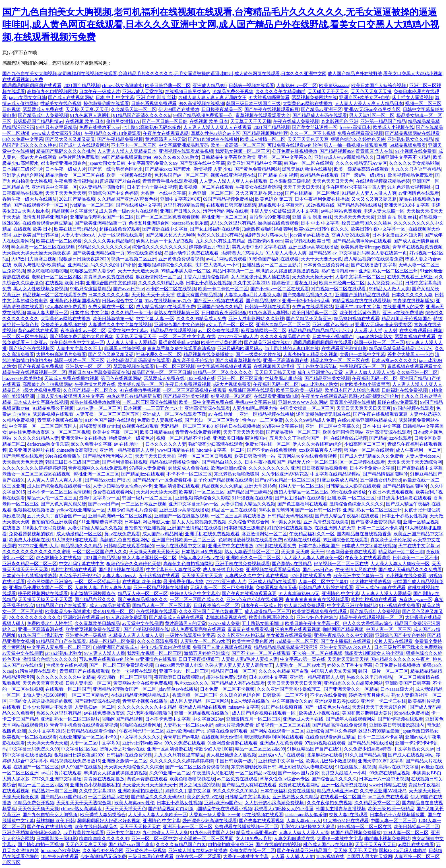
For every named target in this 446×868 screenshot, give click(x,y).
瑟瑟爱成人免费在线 (43, 109)
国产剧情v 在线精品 (292, 564)
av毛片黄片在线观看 (61, 773)
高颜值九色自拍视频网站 (52, 91)
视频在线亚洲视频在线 (233, 175)
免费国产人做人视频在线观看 (222, 647)
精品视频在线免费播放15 (208, 354)
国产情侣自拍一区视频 (40, 845)
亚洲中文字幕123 (123, 833)
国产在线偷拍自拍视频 (278, 845)
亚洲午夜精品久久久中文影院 (343, 635)
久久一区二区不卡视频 (313, 133)
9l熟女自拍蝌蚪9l (276, 510)
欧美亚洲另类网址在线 (32, 450)
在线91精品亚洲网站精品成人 (367, 420)
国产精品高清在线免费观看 (340, 725)
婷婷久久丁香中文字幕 (350, 665)
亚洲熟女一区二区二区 (88, 366)
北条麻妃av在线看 (325, 755)
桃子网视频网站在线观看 (43, 594)
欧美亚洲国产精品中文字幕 (255, 163)
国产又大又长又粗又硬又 (70, 139)
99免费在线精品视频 (390, 773)
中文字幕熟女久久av (292, 701)
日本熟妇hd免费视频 (202, 552)
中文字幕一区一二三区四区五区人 (43, 426)
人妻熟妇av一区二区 (297, 86)
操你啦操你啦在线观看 (106, 103)
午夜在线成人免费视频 (296, 121)
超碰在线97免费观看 (398, 402)
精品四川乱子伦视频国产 (406, 319)
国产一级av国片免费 (298, 773)
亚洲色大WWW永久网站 (303, 402)
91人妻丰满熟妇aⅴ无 (299, 594)
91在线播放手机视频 (140, 390)
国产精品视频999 (336, 151)
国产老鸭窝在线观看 (23, 456)
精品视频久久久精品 (222, 486)
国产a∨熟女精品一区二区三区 (285, 480)
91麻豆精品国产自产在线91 (315, 749)
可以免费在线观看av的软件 (295, 145)
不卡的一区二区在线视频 (171, 289)
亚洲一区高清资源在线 (286, 360)
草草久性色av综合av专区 (216, 133)
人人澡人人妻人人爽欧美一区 (313, 558)
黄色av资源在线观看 (147, 779)
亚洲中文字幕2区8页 (181, 199)
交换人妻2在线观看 (351, 235)
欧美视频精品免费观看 (410, 175)
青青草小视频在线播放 (352, 402)
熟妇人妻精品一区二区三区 (301, 492)
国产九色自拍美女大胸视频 (50, 815)
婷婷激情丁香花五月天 (294, 283)
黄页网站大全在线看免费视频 (308, 456)
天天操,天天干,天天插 (153, 295)
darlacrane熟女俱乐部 (48, 444)
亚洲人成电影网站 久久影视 (256, 319)
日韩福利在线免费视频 (404, 390)
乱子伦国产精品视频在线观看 (223, 480)
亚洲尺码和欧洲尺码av (240, 348)
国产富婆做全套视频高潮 (376, 522)
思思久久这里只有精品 (233, 223)
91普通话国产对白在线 (118, 181)
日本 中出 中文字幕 (115, 97)
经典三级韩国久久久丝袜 (367, 223)
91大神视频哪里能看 (269, 97)
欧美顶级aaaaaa (334, 86)
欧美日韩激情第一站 (113, 319)
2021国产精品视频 (82, 86)
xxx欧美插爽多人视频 (320, 450)
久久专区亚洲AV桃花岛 (285, 474)
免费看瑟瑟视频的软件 (32, 534)
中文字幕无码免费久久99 (152, 163)
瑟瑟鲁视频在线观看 (415, 337)
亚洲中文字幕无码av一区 (194, 504)
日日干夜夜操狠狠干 (199, 659)
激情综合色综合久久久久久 (357, 504)
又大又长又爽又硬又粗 (374, 199)
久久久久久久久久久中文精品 (66, 677)
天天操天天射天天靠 (202, 576)
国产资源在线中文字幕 (202, 163)
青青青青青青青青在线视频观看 (317, 599)
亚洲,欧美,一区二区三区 (351, 498)
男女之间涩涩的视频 (199, 785)
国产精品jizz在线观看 (391, 438)
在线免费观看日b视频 (421, 331)
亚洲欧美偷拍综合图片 (141, 791)
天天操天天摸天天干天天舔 (45, 599)
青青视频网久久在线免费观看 (98, 468)
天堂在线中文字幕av (128, 331)
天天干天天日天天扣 (303, 187)
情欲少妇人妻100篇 (214, 749)
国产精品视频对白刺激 (171, 809)
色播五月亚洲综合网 (149, 223)
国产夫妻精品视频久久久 (308, 295)
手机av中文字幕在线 (256, 402)
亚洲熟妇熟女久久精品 (410, 139)
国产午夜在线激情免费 (50, 827)
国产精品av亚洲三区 (321, 109)
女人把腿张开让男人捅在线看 (260, 277)
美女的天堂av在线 (205, 797)
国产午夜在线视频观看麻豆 (272, 109)
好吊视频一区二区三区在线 (341, 564)
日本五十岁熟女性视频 (208, 283)
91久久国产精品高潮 (366, 755)
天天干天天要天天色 (321, 259)
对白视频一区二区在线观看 (339, 289)
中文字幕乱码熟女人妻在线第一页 (373, 253)
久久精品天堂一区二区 (134, 109)
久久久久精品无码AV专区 (361, 163)
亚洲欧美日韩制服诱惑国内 (240, 438)
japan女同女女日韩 (27, 97)
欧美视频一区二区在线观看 (206, 187)
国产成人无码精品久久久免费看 (372, 456)
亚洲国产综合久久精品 (220, 307)
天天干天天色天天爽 (308, 139)
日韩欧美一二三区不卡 (415, 558)
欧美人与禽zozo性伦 (135, 803)
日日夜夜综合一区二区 (216, 605)
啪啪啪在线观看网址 (141, 725)
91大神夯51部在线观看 (75, 540)
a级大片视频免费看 (232, 384)
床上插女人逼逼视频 (412, 97)
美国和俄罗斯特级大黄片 (367, 713)
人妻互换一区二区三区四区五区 (108, 414)
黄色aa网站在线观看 (38, 331)
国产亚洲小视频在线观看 (218, 301)
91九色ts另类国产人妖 (212, 833)
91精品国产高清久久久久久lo (142, 115)
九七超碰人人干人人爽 (165, 833)
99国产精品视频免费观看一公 (203, 115)
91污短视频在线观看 (252, 498)
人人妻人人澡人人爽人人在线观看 (217, 127)
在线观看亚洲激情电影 (344, 348)
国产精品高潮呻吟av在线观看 (362, 241)
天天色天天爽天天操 (371, 91)
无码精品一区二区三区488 (187, 426)
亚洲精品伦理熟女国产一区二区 (102, 217)
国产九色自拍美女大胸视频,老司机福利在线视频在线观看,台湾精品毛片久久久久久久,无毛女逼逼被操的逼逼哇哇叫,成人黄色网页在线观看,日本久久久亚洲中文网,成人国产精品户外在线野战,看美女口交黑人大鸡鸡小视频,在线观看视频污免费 (221, 24)
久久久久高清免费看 (158, 641)
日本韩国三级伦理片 (23, 169)
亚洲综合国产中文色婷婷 (113, 193)
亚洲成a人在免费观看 (281, 743)
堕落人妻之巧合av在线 (201, 558)
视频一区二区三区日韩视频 (205, 456)
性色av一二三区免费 (263, 420)
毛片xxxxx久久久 (191, 683)
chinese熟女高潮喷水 (122, 86)
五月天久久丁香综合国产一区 (299, 438)
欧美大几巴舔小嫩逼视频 (331, 761)
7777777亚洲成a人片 (238, 337)
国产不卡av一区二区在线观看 (280, 289)
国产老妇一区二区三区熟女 (212, 420)
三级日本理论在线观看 (151, 856)
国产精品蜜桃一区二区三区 (293, 432)
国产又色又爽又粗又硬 (111, 354)
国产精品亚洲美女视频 (327, 378)
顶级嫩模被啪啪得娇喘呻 (267, 229)
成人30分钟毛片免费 (223, 570)
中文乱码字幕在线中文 (82, 564)
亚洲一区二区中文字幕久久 (285, 157)
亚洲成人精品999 (210, 86)
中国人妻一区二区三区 (389, 629)
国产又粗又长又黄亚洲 (309, 319)
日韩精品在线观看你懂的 (129, 546)
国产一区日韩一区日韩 (165, 121)
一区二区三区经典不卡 (97, 582)
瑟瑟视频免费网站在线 (314, 97)
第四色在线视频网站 (121, 378)
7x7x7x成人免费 (224, 623)
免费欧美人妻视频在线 (63, 325)
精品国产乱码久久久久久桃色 (66, 151)
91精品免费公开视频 (233, 91)
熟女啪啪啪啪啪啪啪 (48, 271)
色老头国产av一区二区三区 (181, 175)
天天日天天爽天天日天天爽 (364, 408)
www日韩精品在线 (176, 450)
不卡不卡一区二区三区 (134, 145)
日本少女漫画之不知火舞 (397, 235)
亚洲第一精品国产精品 (383, 121)
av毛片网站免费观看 (79, 157)
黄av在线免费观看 (122, 534)
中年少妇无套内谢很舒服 (166, 647)
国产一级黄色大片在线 (258, 354)
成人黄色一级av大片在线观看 (128, 211)
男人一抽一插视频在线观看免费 (356, 145)
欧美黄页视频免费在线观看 (320, 611)
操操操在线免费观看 (278, 223)
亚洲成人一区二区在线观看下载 (174, 414)
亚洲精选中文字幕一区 (54, 187)
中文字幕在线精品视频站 (335, 474)
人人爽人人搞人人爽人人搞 (55, 480)
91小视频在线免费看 (416, 151)
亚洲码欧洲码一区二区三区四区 (120, 516)
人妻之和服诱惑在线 (294, 839)
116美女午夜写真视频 (44, 528)
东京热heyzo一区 (416, 599)
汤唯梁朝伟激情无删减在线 (323, 414)
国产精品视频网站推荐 (265, 133)
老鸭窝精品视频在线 (226, 617)
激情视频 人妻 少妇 (213, 169)
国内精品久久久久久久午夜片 (400, 659)
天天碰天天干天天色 (328, 91)
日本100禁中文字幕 (268, 677)
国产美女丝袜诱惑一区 (315, 127)
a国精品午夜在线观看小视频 (224, 809)
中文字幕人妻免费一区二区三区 (59, 647)
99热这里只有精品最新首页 (134, 396)
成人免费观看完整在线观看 (198, 629)
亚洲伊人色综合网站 (23, 175)
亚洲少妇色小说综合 (317, 617)
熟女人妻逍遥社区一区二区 (252, 552)
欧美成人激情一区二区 (263, 139)
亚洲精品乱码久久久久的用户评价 (102, 265)
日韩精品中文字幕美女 (248, 797)
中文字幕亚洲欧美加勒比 (352, 605)
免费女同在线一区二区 (111, 307)
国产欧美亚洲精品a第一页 (101, 223)
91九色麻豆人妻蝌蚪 (90, 115)
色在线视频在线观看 (156, 611)
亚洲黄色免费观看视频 (181, 259)
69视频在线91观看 (140, 426)
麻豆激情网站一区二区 (158, 277)
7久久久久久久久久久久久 (35, 617)
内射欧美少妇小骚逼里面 (365, 384)
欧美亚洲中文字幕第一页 (358, 576)
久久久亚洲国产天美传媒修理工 (211, 611)
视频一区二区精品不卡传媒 (183, 438)
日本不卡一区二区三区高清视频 (59, 492)
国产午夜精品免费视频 (120, 139)
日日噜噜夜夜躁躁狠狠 (224, 313)
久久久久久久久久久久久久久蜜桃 (36, 552)
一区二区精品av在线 (256, 773)
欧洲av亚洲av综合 (229, 468)
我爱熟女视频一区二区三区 (243, 151)
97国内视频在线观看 (414, 408)
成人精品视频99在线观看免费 (373, 259)
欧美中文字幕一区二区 (115, 432)
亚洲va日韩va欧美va (142, 743)
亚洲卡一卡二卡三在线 (383, 701)
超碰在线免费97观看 (120, 229)
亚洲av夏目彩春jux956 (337, 701)
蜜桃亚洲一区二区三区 (224, 217)
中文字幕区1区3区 (79, 749)
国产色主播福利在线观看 (302, 504)
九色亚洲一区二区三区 (211, 193)
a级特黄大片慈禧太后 (266, 235)
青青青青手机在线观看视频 (170, 181)
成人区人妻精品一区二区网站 (199, 701)
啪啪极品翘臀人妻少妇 (93, 271)
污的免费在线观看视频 (298, 629)
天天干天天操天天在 (140, 827)
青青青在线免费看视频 (198, 432)
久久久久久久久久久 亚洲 (274, 468)
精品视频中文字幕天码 (281, 205)
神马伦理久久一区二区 (159, 354)
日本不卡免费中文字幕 (372, 468)
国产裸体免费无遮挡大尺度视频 (82, 337)
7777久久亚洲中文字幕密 (57, 779)
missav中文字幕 (244, 707)
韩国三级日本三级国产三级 (253, 103)
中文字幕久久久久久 (141, 737)
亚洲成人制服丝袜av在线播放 (198, 850)
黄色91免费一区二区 (113, 611)
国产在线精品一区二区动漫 (312, 193)
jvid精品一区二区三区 (92, 205)
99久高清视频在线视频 (201, 103)
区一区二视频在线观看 (362, 462)
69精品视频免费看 (408, 145)
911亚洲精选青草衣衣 (101, 522)
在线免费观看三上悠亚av (412, 277)
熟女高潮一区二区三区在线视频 (44, 247)
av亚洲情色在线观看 (419, 193)
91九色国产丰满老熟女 (41, 635)
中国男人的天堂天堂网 (333, 671)
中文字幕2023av (208, 719)
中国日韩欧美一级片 (236, 761)
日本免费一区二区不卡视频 (227, 689)
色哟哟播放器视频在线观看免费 (250, 540)
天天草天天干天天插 (251, 121)
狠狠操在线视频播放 (34, 510)
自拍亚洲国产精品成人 (115, 647)
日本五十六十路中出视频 (152, 187)
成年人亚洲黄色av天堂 (320, 372)
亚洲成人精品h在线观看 (272, 582)
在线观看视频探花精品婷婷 (383, 181)
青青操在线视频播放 (413, 301)
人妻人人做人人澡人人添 (370, 372)
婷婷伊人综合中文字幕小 (195, 594)
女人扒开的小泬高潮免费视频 (275, 803)
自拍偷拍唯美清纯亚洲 (231, 845)
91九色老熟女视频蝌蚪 (410, 187)
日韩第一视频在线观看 (251, 86)
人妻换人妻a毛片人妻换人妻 (252, 295)
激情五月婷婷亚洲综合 (45, 217)
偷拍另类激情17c (123, 121)
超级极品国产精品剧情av (38, 121)
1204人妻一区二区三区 (98, 408)
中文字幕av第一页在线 (303, 659)
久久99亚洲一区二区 (417, 372)
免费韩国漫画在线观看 (251, 390)
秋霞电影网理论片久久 (271, 617)
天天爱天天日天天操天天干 (150, 785)
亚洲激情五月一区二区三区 (253, 719)
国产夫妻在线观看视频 (262, 821)
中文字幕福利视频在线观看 (224, 366)
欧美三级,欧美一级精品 (299, 390)
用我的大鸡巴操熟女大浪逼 (307, 827)
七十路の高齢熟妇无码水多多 (152, 127)
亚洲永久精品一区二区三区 (283, 325)
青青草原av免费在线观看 (109, 277)
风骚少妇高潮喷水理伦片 (374, 396)
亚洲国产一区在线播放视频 (181, 516)
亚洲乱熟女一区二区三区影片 (272, 265)
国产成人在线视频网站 (71, 97)
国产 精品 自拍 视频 (278, 175)
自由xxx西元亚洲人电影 (179, 665)
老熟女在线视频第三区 (177, 313)
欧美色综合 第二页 (274, 199)
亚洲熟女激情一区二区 (125, 761)
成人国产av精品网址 (163, 534)
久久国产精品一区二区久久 (90, 390)
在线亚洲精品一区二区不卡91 (88, 737)
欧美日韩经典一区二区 (168, 86)
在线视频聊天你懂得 (274, 366)
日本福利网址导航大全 (147, 522)
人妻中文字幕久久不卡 (79, 348)
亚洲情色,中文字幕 (340, 594)
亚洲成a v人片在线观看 (281, 755)
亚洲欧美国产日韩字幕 (36, 235)
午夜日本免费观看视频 (188, 384)
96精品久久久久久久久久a (104, 247)
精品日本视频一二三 (233, 271)
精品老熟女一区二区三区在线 (75, 175)
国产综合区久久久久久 (334, 779)
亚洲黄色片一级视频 (86, 635)
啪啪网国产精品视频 (343, 629)
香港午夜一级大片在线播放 (30, 199)
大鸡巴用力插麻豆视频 (34, 259)
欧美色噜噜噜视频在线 (192, 779)
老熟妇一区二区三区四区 (57, 277)
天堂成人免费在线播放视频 (71, 378)
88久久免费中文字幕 (23, 139)
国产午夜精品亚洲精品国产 (304, 850)
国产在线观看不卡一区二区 (41, 205)
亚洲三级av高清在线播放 (313, 247)
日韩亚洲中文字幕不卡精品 (403, 157)
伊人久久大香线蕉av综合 (317, 444)
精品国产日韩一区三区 (234, 671)
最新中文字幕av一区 (99, 498)
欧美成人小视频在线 (393, 127)
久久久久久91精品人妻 (161, 283)
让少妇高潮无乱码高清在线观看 (138, 360)
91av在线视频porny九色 (168, 301)
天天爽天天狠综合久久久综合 (134, 767)
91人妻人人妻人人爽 (286, 253)
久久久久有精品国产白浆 (285, 337)
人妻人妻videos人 (78, 235)
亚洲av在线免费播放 (403, 313)
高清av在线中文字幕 (399, 767)
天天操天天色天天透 (354, 217)
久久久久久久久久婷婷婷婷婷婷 (34, 468)
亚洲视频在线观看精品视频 (186, 151)
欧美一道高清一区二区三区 (238, 145)
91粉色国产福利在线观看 (274, 259)
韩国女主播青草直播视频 (341, 809)
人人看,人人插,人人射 (376, 331)
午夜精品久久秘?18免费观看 (113, 133)
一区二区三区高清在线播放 (150, 402)
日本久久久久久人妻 (109, 295)
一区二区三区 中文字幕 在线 (187, 337)
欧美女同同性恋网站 (343, 432)
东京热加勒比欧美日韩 (254, 767)
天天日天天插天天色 (126, 809)
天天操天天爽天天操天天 (154, 552)
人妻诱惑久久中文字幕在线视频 (120, 325)
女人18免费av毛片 (385, 283)
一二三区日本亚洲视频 (144, 504)
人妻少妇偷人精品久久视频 (310, 354)
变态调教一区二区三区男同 (125, 677)
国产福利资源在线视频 (125, 462)
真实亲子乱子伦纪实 (193, 360)
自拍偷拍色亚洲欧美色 (54, 522)
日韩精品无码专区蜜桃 (290, 516)
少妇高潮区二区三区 (365, 444)
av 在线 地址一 (223, 414)
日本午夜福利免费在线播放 (322, 199)
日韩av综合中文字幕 (122, 301)
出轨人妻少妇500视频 (44, 695)
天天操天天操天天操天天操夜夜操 (36, 253)
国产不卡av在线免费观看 (272, 450)
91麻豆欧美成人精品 (337, 480)
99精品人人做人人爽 (389, 289)
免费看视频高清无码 (276, 588)
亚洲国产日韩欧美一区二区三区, (184, 540)
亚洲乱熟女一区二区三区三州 (388, 271)
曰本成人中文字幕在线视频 (41, 402)
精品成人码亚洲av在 (337, 791)
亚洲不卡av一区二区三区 (184, 671)
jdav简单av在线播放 (310, 235)
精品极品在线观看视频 (173, 331)
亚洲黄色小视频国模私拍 (75, 301)
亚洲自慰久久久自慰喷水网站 (353, 683)
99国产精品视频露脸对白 (127, 157)
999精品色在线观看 (319, 175)
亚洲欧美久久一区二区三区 (254, 558)
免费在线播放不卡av (99, 127)
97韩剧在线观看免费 (276, 546)
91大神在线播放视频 (371, 582)
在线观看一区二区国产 (68, 689)
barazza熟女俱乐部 (190, 223)
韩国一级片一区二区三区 (379, 343)
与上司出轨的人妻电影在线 (292, 348)
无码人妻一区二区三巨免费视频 (222, 588)
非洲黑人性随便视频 (125, 348)
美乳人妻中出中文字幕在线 (259, 247)
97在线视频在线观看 (263, 815)
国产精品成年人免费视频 (43, 115)
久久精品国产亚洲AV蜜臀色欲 (128, 199)
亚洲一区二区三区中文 (154, 839)
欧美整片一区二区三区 (202, 492)
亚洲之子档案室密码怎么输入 (32, 833)
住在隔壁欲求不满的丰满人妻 (356, 187)
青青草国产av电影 (181, 737)
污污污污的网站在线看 (226, 211)
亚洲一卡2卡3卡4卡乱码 (306, 301)
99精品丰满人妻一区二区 (186, 271)
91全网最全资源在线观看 (351, 552)
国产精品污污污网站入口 (108, 456)
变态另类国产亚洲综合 (50, 582)
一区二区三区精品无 (88, 695)
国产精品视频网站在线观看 (412, 133)
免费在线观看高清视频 (360, 133)
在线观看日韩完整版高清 (231, 205)
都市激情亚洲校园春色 (63, 163)
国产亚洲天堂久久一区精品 (351, 689)
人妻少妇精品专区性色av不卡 (122, 486)
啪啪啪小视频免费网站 (387, 839)
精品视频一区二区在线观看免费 (54, 295)
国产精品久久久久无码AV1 (158, 797)
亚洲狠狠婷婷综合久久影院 (165, 265)
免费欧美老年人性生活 (50, 623)
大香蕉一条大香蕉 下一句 (215, 815)
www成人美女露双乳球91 (57, 133)
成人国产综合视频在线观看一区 (59, 486)
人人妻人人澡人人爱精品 (131, 343)
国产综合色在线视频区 (32, 348)
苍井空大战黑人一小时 (217, 265)
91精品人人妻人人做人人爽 (369, 193)
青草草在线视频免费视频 (418, 247)
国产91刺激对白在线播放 (213, 139)
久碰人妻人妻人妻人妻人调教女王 (212, 97)
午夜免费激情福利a (74, 181)
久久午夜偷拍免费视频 (330, 803)
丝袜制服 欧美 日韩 (55, 821)
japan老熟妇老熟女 (374, 337)
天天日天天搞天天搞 (275, 372)
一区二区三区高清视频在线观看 (195, 390)
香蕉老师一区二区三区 (195, 695)
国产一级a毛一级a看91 (363, 175)
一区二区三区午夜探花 (25, 337)
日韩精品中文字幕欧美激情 (228, 157)
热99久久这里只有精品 (220, 235)
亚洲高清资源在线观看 (207, 408)
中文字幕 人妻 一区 (155, 319)
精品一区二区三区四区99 (260, 749)
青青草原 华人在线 (374, 151)
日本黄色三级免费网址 (326, 265)
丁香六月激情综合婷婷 (206, 277)
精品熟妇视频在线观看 (357, 319)
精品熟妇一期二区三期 (401, 552)
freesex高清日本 (355, 127)
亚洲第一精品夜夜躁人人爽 (127, 450)
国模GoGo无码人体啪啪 (403, 850)
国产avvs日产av (129, 289)
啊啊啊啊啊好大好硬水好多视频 (109, 821)
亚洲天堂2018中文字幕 (407, 205)
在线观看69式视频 (349, 438)
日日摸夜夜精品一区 (222, 109)
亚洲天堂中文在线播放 (84, 438)
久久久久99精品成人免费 (201, 319)
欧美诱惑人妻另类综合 (103, 815)
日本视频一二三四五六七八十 (153, 408)
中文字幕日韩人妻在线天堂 (174, 570)
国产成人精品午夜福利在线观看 (347, 516)
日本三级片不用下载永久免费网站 (408, 647)
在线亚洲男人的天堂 (403, 307)
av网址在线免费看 (416, 845)
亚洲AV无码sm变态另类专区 (372, 109)
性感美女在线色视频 (61, 103)
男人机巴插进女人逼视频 (231, 755)
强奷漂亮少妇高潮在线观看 (216, 444)
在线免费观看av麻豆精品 (47, 223)
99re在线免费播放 (144, 253)
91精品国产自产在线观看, (62, 605)
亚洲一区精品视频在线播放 (267, 414)
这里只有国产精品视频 (199, 295)
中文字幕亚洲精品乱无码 (184, 145)
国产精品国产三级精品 (249, 492)
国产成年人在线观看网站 (84, 145)
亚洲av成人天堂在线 (143, 91)
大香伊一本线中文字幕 (163, 193)
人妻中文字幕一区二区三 (360, 277)
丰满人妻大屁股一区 (384, 211)
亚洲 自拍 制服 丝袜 (156, 97)
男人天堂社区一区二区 (372, 115)
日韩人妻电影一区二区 (88, 683)
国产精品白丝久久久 (222, 462)
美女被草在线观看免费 (289, 635)
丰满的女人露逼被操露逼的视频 (288, 271)
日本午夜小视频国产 (333, 337)
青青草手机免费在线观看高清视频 (181, 348)
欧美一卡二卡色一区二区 (223, 289)
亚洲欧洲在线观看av (83, 617)
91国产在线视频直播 (282, 707)
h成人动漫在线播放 (250, 701)
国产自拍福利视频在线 (146, 629)
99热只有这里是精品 (57, 127)
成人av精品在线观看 (110, 605)
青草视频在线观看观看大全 (263, 115)
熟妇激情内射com (265, 241)
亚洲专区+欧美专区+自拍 (364, 97)
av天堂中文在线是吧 (143, 623)
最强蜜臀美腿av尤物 (179, 343)
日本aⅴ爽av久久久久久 (394, 360)
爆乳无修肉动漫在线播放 (307, 169)
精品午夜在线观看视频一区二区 (34, 372)
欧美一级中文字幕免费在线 (206, 402)
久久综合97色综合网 (249, 522)
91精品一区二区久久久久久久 (223, 372)
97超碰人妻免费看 (147, 468)
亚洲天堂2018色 (260, 486)
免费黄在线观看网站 (313, 307)
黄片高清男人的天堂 (166, 139)
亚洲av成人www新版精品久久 (344, 157)
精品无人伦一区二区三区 (313, 462)
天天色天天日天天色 (333, 181)
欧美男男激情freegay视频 (366, 247)
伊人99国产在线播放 (179, 109)
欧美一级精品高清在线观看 (361, 169)
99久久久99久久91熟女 (176, 157)
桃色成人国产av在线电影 (328, 845)
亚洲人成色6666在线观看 (381, 588)
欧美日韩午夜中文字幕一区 (379, 229)
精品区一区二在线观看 (234, 510)
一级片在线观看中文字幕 (181, 546)
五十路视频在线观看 (159, 576)
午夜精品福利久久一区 (312, 534)
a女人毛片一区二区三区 (230, 325)
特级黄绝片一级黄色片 (131, 438)
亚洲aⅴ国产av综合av (333, 325)
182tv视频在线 (320, 205)
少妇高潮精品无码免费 (103, 856)
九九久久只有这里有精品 (416, 169)
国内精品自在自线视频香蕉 (364, 534)
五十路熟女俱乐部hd (317, 366)
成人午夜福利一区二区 (418, 450)
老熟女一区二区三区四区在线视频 (37, 474)
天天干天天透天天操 (138, 271)
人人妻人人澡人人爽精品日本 (127, 151)
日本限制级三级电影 (290, 181)
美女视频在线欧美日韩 (307, 241)
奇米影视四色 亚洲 (340, 121)
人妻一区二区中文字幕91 (323, 582)
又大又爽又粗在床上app (259, 193)
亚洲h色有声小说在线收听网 (255, 599)
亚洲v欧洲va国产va (185, 731)
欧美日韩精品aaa (157, 432)
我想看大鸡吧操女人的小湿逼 (374, 653)
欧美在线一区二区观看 (59, 241)
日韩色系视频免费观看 (154, 103)
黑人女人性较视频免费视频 (41, 289)
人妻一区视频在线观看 (120, 235)
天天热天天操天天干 (312, 277)
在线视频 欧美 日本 (85, 121)
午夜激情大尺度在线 (95, 384)
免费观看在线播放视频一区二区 (246, 827)
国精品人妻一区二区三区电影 (162, 605)
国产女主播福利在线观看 (215, 229)
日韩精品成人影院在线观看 (353, 486)
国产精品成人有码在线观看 (320, 115)
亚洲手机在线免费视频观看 (212, 534)
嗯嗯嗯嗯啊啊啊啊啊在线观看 (32, 86)
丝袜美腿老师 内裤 (284, 378)
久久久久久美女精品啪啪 (280, 91)
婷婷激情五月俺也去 (209, 247)
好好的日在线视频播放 (238, 426)
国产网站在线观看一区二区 (277, 731)
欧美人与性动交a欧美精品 (39, 265)
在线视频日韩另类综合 (188, 91)
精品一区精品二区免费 (112, 641)
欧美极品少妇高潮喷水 (68, 611)
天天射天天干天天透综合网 (415, 462)
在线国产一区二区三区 (36, 767)
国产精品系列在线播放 (359, 205)
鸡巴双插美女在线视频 (59, 558)
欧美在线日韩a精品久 (76, 229)
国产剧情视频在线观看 (121, 570)
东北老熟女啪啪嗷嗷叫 (237, 474)
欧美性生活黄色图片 (360, 313)
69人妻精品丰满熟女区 (102, 187)
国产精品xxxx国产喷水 (168, 169)
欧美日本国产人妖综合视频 (379, 86)
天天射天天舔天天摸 (156, 492)
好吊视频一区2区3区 (231, 396)
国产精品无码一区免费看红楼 (162, 480)
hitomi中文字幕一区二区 (221, 450)
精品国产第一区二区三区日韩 (162, 372)
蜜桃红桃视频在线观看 (74, 570)
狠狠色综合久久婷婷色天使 (358, 139)
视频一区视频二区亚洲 (134, 259)
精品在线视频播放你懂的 (95, 402)
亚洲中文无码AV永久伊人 (346, 647)
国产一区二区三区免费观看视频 (168, 217)
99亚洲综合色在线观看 (345, 540)
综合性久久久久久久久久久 (160, 247)
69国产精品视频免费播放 (228, 199)
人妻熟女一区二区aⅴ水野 (205, 641)
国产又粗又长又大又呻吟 (170, 235)
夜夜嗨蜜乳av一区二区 (83, 331)
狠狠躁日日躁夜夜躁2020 (84, 259)
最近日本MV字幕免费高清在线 (99, 372)
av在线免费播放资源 (29, 432)
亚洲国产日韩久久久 (180, 211)
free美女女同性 (287, 522)
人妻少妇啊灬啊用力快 (255, 408)
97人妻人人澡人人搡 (105, 653)
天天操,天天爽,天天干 (87, 109)
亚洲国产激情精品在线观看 (362, 295)
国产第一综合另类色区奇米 (115, 169)
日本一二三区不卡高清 (380, 528)
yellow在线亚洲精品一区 (81, 510)
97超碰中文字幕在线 (283, 426)
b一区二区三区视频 (175, 366)
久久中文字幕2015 (251, 283)
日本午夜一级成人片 (100, 91)
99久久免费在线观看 (185, 743)
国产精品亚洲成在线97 (267, 343)
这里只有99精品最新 (184, 205)
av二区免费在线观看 (218, 331)
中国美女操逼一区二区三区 (307, 408)
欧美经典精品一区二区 (141, 384)
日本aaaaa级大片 (397, 689)
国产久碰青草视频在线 (238, 360)
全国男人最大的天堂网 (369, 856)
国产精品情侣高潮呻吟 (385, 474)
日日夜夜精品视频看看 (325, 468)
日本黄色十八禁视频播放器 (30, 576)
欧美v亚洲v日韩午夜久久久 (321, 229)
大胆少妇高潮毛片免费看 (61, 354)
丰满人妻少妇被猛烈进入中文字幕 (284, 211)
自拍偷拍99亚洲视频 (270, 217)
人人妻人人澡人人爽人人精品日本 (369, 103)
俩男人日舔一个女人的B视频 (165, 241)
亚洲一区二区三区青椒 (240, 378)
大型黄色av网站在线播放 (308, 103)
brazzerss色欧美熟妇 (22, 378)
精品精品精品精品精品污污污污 (320, 331)
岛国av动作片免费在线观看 (191, 253)
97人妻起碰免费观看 (66, 307)
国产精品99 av (323, 253)
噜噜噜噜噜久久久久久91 (104, 839)
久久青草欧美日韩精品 (97, 623)
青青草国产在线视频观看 (84, 671)
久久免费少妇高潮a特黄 (368, 749)
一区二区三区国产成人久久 (100, 552)
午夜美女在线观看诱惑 (166, 133)
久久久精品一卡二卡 (131, 313)
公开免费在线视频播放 (295, 151)
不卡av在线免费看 (328, 695)
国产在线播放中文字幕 (139, 205)
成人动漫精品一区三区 (79, 534)
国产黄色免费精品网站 (257, 169)
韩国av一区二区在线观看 (309, 163)
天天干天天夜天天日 (375, 845)
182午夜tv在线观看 (59, 856)
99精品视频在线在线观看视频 (361, 301)
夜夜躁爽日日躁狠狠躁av (179, 677)
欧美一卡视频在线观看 (129, 175)
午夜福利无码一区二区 (362, 366)
